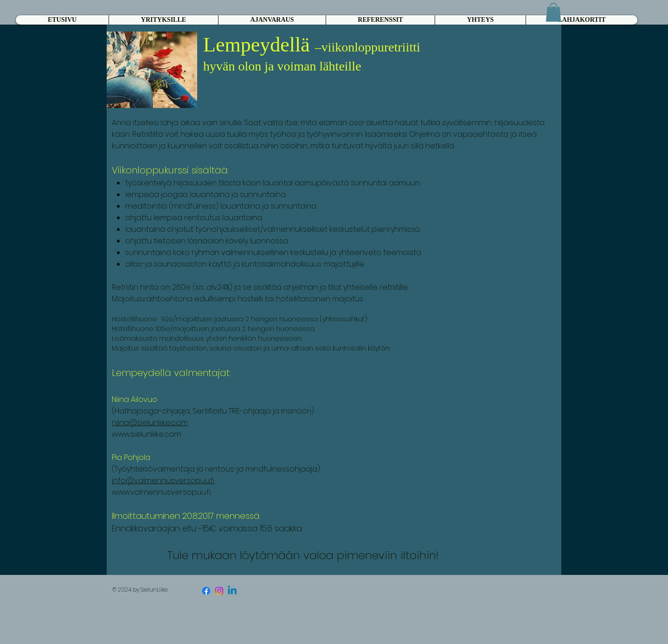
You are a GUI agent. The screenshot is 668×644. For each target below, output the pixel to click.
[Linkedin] (232, 591)
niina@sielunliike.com (150, 423)
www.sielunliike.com (146, 434)
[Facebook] (206, 591)
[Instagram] (219, 591)
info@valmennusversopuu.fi (163, 481)
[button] (553, 12)
